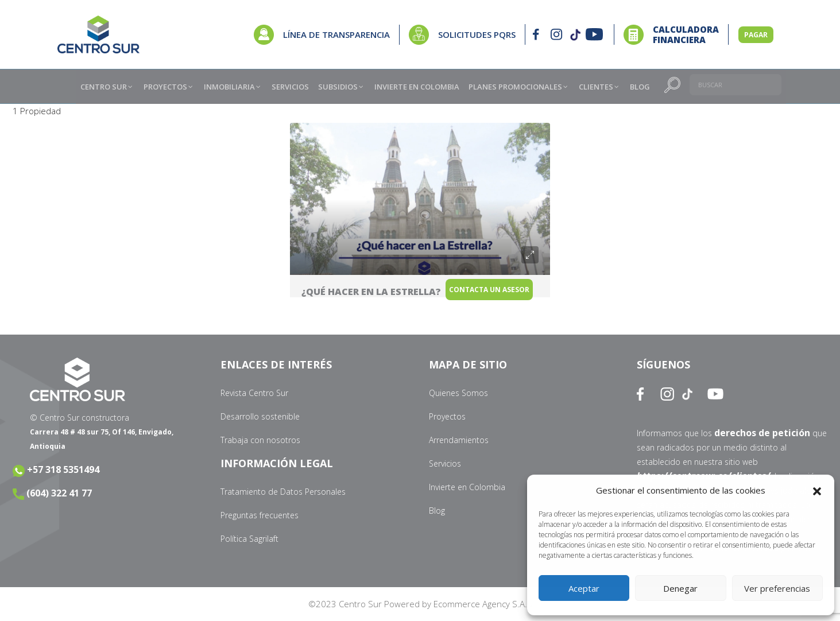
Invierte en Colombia (467, 487)
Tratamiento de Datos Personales (283, 492)
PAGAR (756, 35)
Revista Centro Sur (254, 393)
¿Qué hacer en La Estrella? (371, 292)
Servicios (445, 463)
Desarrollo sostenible (260, 416)
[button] (817, 491)
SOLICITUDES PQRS (477, 34)
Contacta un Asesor (505, 296)
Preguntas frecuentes (260, 515)
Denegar (680, 588)
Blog (437, 511)
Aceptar (584, 588)
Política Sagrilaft (249, 539)
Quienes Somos (458, 393)
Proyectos (447, 416)
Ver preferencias (777, 588)
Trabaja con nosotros (260, 440)
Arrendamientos (459, 440)
